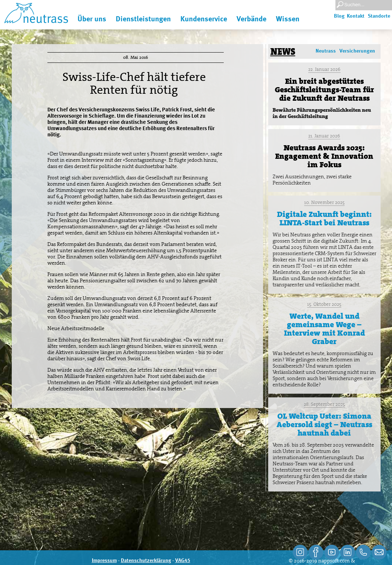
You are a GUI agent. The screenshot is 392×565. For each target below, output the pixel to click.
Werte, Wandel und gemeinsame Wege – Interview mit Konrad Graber (324, 329)
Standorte (379, 16)
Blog (339, 16)
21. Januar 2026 (324, 136)
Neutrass (326, 51)
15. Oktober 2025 (324, 304)
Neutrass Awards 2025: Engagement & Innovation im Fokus (324, 156)
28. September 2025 (324, 404)
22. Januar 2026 (324, 69)
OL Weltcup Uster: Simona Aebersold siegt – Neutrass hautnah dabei (324, 425)
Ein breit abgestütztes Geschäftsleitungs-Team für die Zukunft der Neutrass (324, 90)
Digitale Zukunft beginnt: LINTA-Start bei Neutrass (324, 219)
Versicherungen (357, 51)
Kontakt (356, 16)
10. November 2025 (324, 202)
